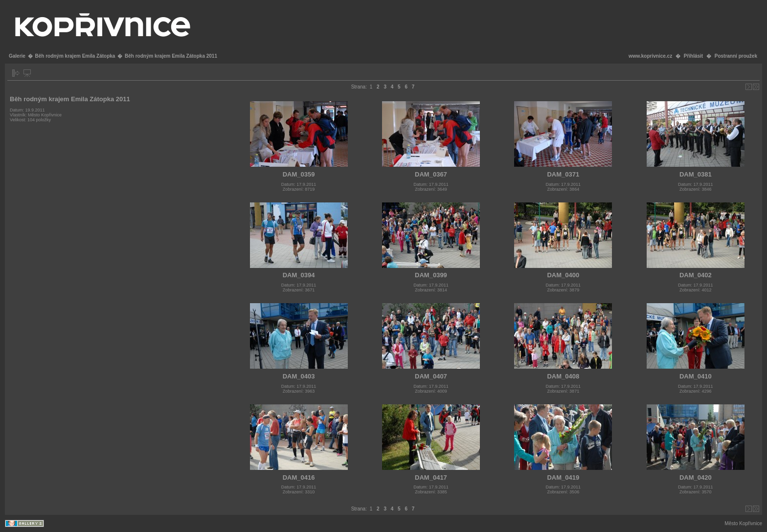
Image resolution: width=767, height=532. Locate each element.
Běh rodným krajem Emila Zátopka (75, 56)
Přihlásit (693, 56)
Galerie (17, 56)
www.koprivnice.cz (650, 56)
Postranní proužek (736, 56)
